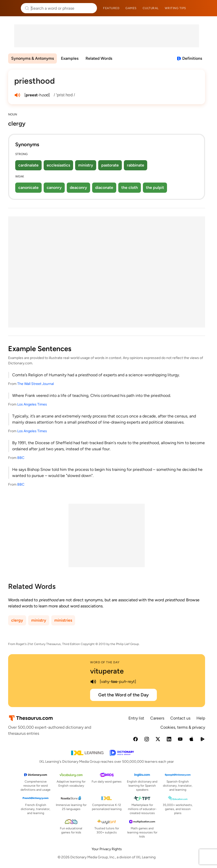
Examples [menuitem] (70, 58)
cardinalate (28, 165)
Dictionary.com (206, 8)
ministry (86, 165)
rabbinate (136, 165)
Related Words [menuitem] (99, 58)
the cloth (130, 188)
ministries (63, 620)
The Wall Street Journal (36, 384)
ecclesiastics (58, 165)
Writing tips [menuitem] (175, 8)
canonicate (28, 188)
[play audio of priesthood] (17, 95)
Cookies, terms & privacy (183, 727)
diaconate (104, 188)
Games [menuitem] (131, 8)
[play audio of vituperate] (93, 682)
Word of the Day (105, 662)
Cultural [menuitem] (151, 8)
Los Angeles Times (32, 404)
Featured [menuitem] (111, 8)
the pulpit (155, 188)
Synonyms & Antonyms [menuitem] (32, 58)
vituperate (107, 671)
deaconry (78, 188)
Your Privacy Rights (107, 849)
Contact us (180, 718)
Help (201, 718)
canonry (54, 188)
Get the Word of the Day (123, 695)
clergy (17, 620)
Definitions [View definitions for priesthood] (192, 58)
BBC (21, 458)
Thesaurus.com (11, 8)
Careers (157, 718)
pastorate (110, 165)
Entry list (136, 718)
